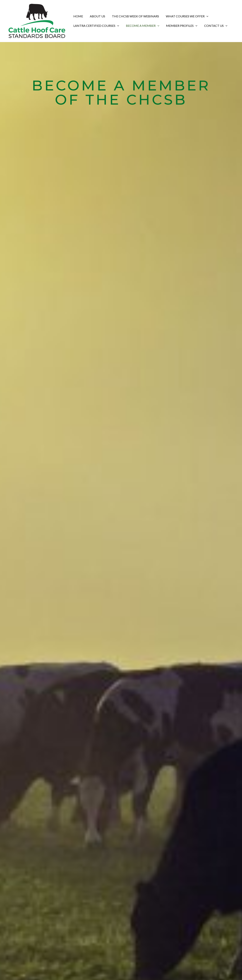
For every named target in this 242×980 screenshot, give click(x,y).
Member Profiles (180, 26)
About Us (96, 16)
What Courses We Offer (184, 16)
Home (78, 16)
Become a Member (142, 26)
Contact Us (213, 26)
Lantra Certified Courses (96, 26)
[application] (204, 16)
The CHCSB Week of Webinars (134, 16)
